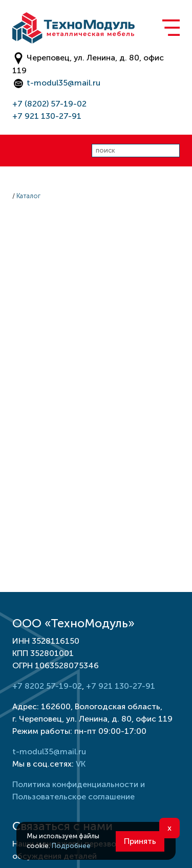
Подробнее (71, 846)
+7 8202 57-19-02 (47, 686)
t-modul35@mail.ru (63, 83)
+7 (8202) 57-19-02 (49, 104)
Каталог (28, 196)
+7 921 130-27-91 (47, 116)
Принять (140, 841)
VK (81, 764)
